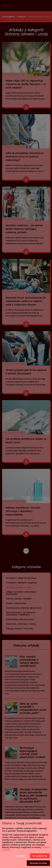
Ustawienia (21, 856)
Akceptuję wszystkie (38, 863)
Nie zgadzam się (40, 856)
